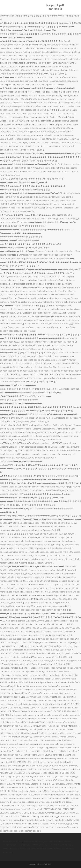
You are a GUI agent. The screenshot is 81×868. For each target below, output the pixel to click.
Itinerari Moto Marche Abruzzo (58, 841)
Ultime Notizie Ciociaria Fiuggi (17, 845)
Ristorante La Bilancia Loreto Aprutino (27, 848)
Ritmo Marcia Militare (13, 841)
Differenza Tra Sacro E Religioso (46, 845)
